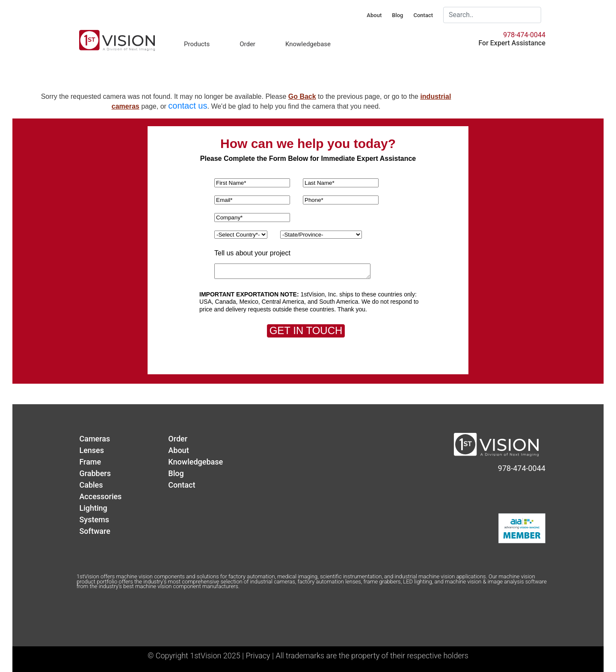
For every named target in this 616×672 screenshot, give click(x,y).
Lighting (93, 508)
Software (95, 531)
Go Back (302, 96)
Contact (423, 15)
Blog (397, 15)
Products (197, 44)
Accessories (100, 496)
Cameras (95, 439)
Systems (94, 520)
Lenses (92, 450)
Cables (91, 485)
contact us (188, 106)
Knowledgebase (308, 44)
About (374, 15)
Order (247, 44)
